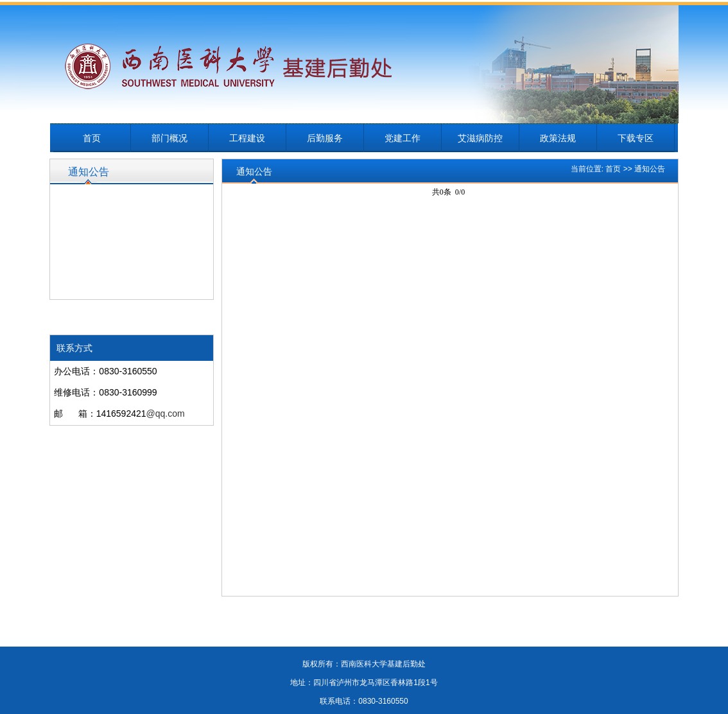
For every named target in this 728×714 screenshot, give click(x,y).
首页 (92, 138)
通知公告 (650, 169)
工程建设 (247, 138)
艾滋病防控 (480, 138)
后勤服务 (325, 138)
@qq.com (166, 414)
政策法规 (558, 138)
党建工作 (403, 138)
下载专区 (636, 138)
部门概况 (169, 138)
